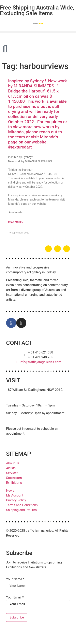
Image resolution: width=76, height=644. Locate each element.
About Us (13, 463)
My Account (15, 495)
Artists (11, 468)
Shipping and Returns (21, 510)
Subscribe (17, 617)
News (10, 491)
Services (12, 473)
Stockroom (14, 478)
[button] (38, 32)
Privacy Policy (16, 500)
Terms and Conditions (22, 505)
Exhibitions (14, 483)
